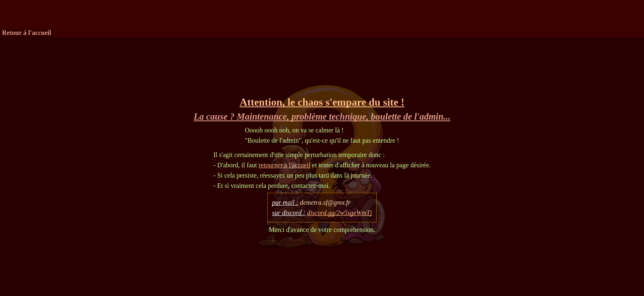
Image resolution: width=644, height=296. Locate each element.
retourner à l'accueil (284, 165)
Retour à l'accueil (27, 33)
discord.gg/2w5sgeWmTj (340, 213)
